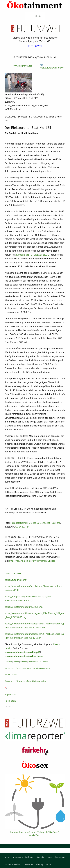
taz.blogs (29, 857)
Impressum (10, 694)
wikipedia (40, 857)
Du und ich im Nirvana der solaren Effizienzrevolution (25, 681)
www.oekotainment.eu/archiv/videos (24, 656)
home (49, 857)
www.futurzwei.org (23, 66)
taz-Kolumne (10, 668)
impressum (18, 857)
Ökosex (16, 662)
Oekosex (23, 662)
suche (48, 864)
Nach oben (10, 701)
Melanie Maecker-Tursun (23, 832)
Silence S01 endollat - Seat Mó (45, 523)
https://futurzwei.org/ (16, 580)
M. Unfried (44, 662)
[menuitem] (7, 857)
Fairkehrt (8, 662)
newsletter (29, 864)
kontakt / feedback (13, 864)
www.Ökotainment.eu (41, 668)
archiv (7, 857)
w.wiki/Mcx (35, 835)
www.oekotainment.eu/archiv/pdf (22, 652)
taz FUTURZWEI (13, 573)
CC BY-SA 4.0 (22, 527)
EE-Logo (41, 832)
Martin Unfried (11, 674)
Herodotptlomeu (19, 523)
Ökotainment (33, 662)
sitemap (40, 864)
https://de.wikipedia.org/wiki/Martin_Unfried (32, 561)
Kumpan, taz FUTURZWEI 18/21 (32, 255)
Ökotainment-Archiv (24, 668)
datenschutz (60, 857)
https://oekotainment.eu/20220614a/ (24, 607)
